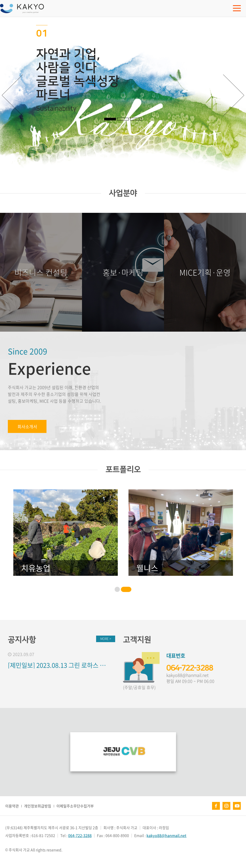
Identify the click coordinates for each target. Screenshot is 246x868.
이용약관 (12, 806)
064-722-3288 (190, 668)
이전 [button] (12, 95)
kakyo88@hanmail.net (188, 675)
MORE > (106, 639)
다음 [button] (234, 95)
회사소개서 (27, 426)
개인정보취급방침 (38, 806)
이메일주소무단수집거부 (75, 806)
